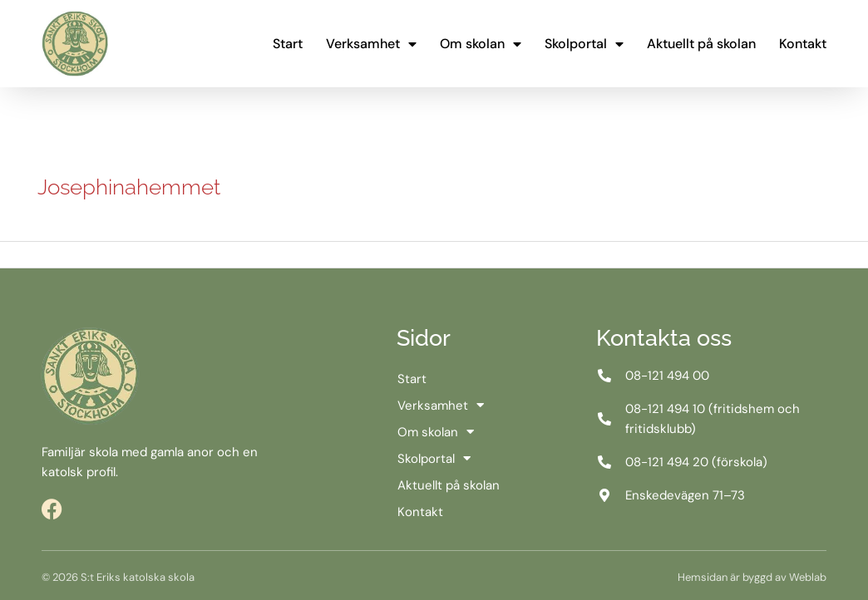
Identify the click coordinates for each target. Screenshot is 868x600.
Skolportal (584, 44)
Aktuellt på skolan (701, 44)
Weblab (808, 577)
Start (288, 44)
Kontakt (803, 44)
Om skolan (481, 44)
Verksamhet (371, 44)
